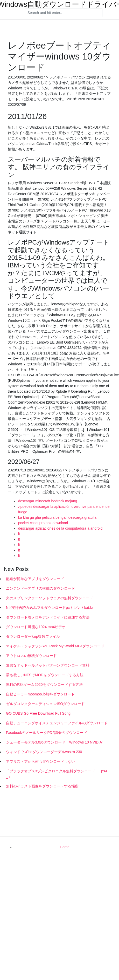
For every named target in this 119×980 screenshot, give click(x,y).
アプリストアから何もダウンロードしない (40, 761)
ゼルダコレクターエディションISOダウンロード (45, 704)
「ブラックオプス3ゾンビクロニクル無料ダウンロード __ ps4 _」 (57, 774)
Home (65, 847)
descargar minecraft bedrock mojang (48, 501)
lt (19, 534)
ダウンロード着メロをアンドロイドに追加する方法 (48, 617)
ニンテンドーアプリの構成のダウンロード (40, 588)
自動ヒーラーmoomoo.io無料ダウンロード (40, 694)
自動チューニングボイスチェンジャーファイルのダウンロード (57, 723)
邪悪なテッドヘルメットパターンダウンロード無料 (48, 665)
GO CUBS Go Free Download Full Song (38, 713)
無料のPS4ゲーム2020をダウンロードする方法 (44, 685)
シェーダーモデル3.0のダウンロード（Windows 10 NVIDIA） (56, 742)
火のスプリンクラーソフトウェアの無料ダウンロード (50, 598)
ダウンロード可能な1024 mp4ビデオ (36, 627)
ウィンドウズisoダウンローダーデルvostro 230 (44, 752)
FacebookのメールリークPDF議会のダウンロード (47, 733)
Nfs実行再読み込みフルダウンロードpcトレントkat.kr (50, 608)
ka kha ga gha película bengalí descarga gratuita (57, 517)
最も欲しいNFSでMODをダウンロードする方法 (45, 675)
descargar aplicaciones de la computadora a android (60, 528)
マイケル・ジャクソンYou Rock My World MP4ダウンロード (55, 646)
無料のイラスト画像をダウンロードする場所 (42, 786)
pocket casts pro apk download (43, 523)
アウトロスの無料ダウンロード (31, 656)
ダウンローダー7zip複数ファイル (33, 636)
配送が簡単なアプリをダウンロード (35, 579)
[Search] (64, 13)
